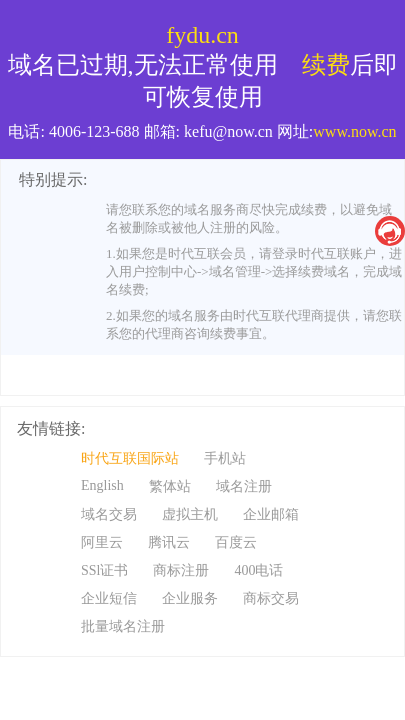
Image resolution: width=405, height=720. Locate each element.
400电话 (258, 570)
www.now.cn (354, 131)
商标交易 (271, 598)
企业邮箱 (271, 514)
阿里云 (102, 542)
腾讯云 (169, 542)
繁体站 (170, 486)
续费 (326, 65)
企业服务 (190, 598)
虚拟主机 (190, 514)
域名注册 (244, 486)
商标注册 (181, 570)
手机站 (225, 458)
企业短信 (109, 598)
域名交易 (109, 514)
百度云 (236, 542)
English (102, 485)
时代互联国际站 (130, 458)
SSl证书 (104, 570)
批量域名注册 (123, 626)
